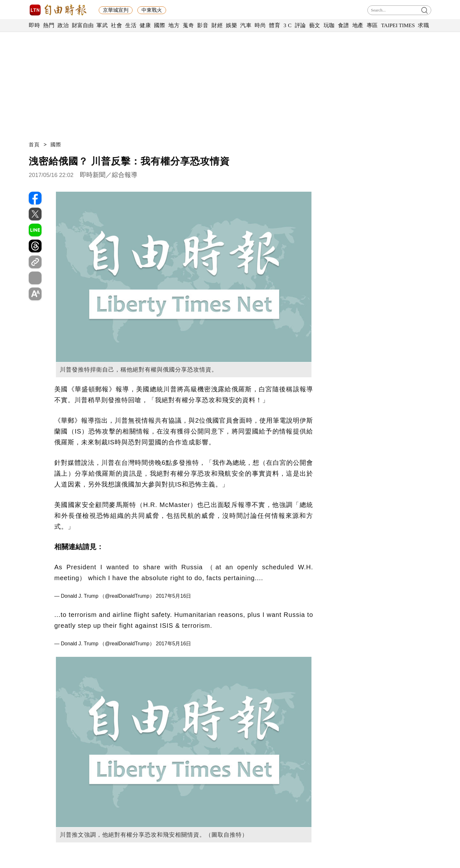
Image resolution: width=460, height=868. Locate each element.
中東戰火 (152, 10)
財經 (217, 25)
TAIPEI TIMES (398, 25)
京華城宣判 (116, 10)
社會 (116, 25)
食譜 (344, 25)
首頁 (34, 145)
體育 (275, 25)
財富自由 (83, 25)
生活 (131, 25)
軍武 (102, 25)
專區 (372, 25)
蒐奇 (188, 25)
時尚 (260, 25)
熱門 (49, 25)
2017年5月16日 (173, 596)
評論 (300, 25)
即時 (34, 25)
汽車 (246, 25)
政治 (63, 25)
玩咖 (329, 25)
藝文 (315, 25)
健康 (145, 25)
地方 (174, 25)
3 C (287, 25)
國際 (160, 25)
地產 (358, 25)
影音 (203, 25)
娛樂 (231, 25)
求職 (423, 25)
